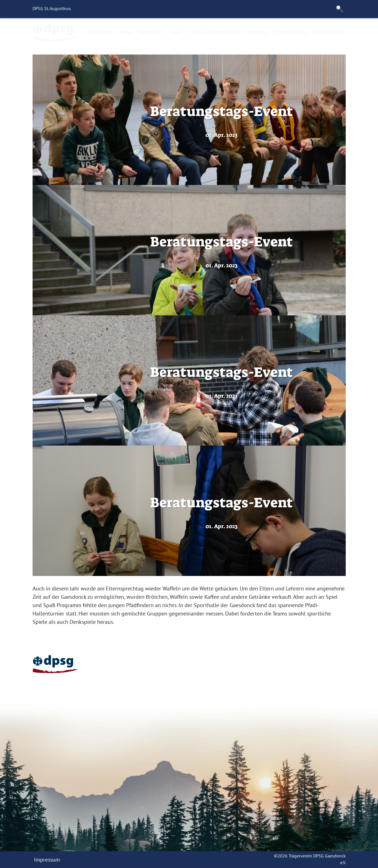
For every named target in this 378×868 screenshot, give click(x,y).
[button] (340, 9)
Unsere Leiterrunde (213, 32)
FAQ (177, 32)
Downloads (328, 32)
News (126, 32)
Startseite (100, 32)
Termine (256, 32)
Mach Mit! (152, 32)
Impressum (47, 860)
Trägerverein (290, 32)
